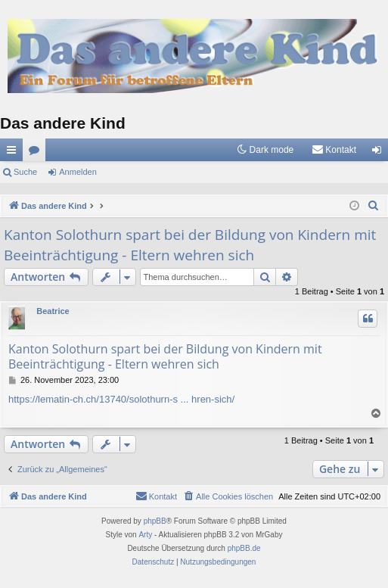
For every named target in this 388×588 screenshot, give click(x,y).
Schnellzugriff (14, 153)
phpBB (155, 521)
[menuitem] (334, 150)
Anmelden (78, 172)
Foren (37, 153)
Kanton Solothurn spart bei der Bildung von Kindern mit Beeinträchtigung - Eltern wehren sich (190, 245)
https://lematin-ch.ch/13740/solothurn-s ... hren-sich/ (121, 399)
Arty (145, 535)
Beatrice (53, 311)
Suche (25, 172)
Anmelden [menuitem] (380, 153)
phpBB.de (244, 548)
